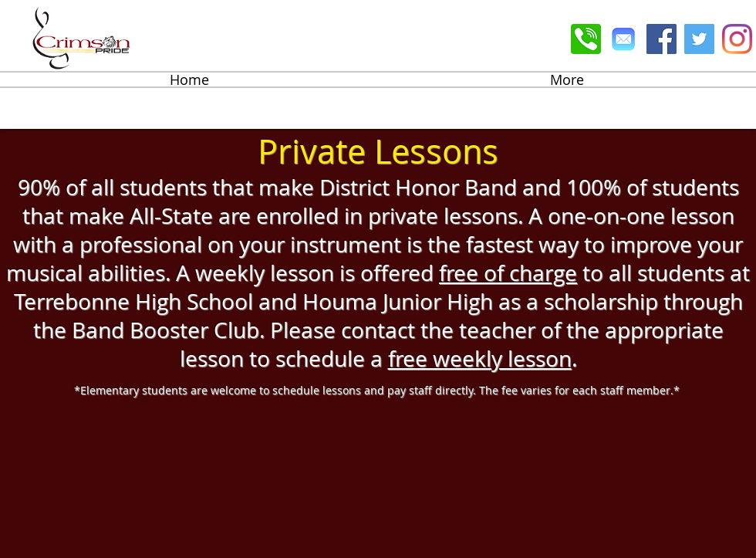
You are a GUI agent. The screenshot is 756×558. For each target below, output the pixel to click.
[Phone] (586, 39)
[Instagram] (737, 39)
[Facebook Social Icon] (661, 39)
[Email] (624, 39)
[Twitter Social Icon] (699, 39)
